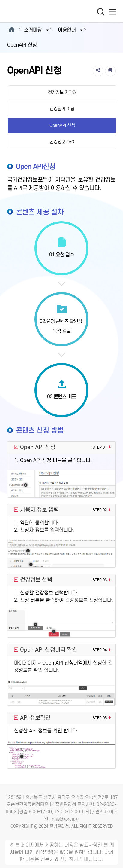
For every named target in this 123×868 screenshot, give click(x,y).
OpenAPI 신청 (62, 125)
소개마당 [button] (37, 30)
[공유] (98, 71)
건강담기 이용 (62, 109)
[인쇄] (110, 71)
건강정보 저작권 (62, 92)
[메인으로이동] (12, 30)
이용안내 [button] (71, 30)
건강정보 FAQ (62, 142)
